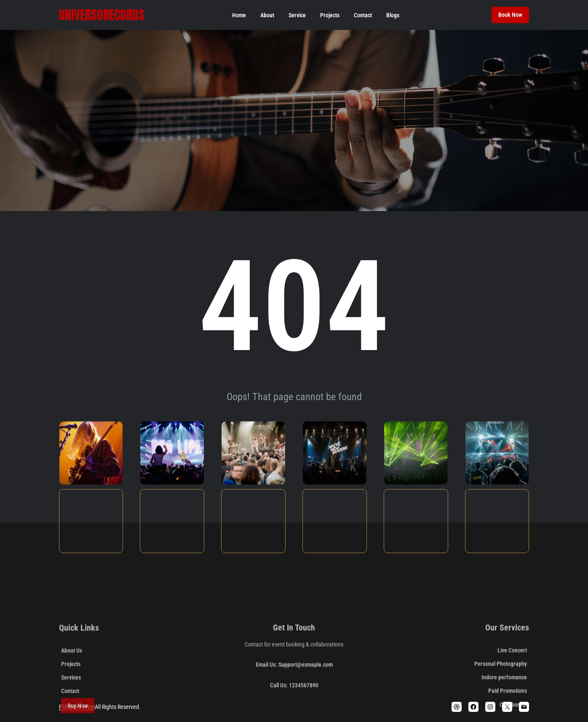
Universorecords (102, 15)
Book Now (510, 15)
